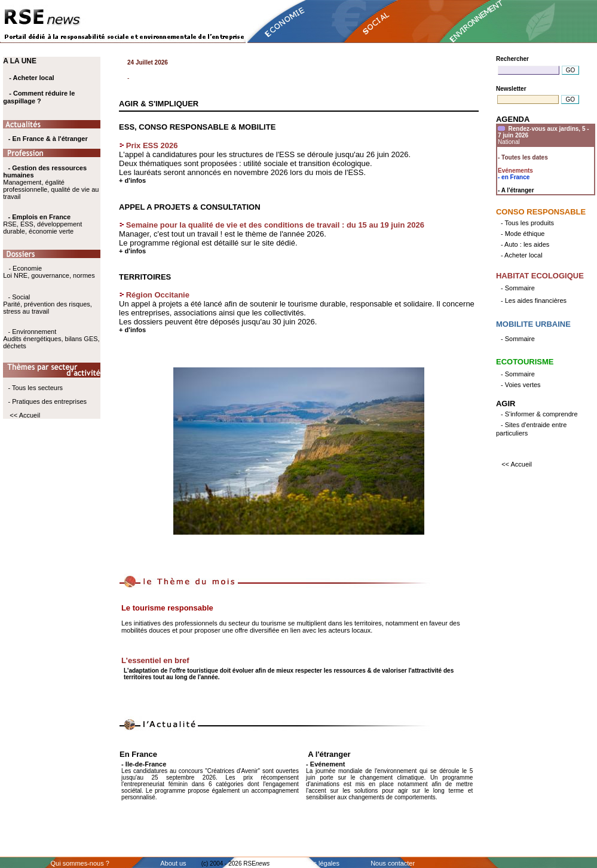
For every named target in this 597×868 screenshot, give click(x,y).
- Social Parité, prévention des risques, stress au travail (48, 304)
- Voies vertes (521, 385)
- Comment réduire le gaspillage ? (39, 97)
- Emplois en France (40, 217)
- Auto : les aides (525, 244)
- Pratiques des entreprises (48, 401)
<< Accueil (25, 415)
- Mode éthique (523, 234)
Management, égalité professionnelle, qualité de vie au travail (51, 182)
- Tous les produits (527, 223)
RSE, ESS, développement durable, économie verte (42, 228)
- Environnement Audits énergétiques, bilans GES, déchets (51, 339)
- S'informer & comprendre (539, 414)
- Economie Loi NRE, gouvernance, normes (49, 272)
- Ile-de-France (144, 764)
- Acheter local (31, 78)
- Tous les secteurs (36, 388)
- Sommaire (518, 288)
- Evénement (325, 764)
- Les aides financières (534, 300)
